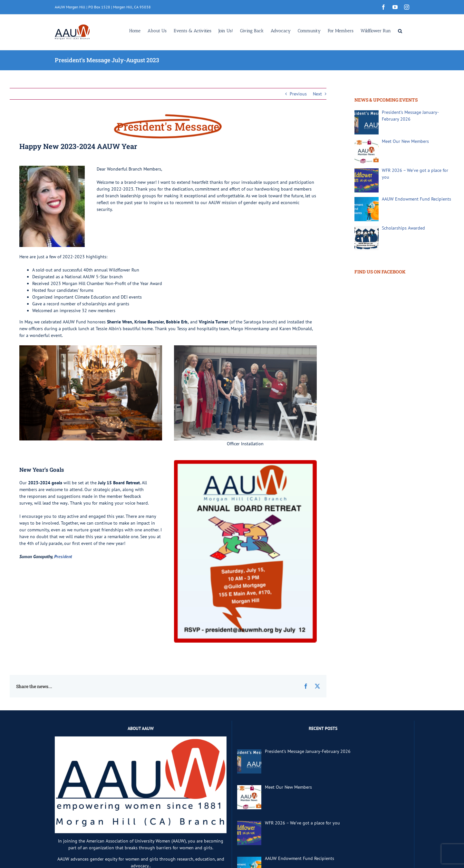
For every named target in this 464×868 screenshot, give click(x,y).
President (63, 557)
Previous (298, 94)
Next (317, 94)
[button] (400, 30)
